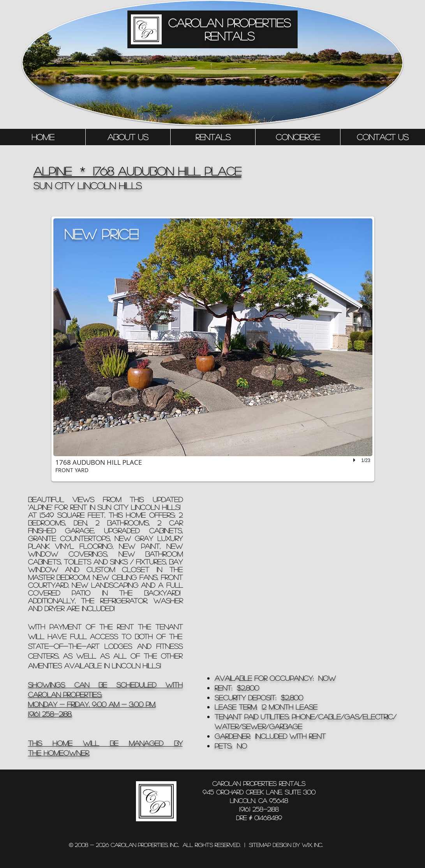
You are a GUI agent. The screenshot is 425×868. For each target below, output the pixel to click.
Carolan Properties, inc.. (145, 845)
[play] (355, 460)
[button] (213, 349)
